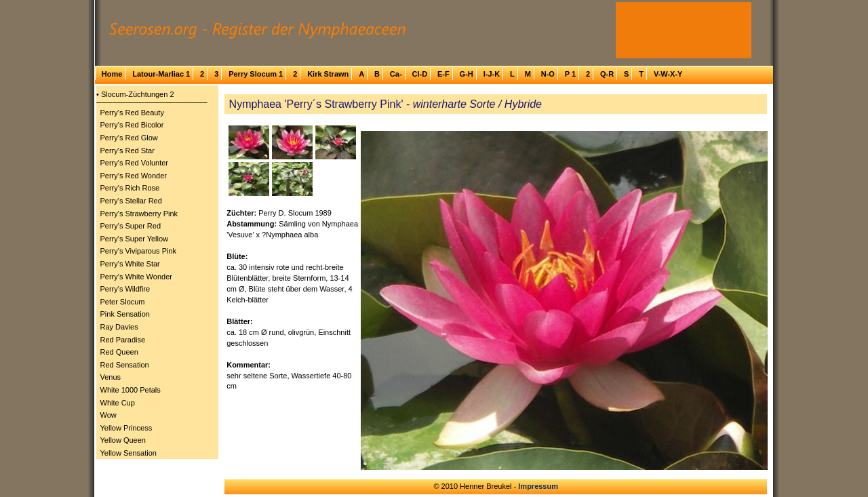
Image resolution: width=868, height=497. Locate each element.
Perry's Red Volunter (135, 163)
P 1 (570, 74)
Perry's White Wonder (136, 277)
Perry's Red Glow (129, 138)
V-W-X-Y (668, 74)
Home (112, 74)
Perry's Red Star (127, 151)
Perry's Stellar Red (131, 201)
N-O (548, 74)
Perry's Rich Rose (130, 188)
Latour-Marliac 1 (161, 74)
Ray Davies (119, 327)
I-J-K (492, 74)
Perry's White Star (130, 264)
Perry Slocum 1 (256, 74)
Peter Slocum (123, 302)
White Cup (118, 403)
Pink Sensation (125, 314)
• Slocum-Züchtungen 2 (135, 94)
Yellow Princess (126, 428)
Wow (108, 415)
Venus (111, 377)
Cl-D (419, 74)
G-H (467, 74)
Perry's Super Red (131, 226)
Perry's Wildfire (125, 289)
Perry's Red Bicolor (132, 125)
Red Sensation (125, 365)
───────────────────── (152, 102)
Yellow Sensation (129, 453)
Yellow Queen (123, 440)
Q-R (607, 74)
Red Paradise (123, 340)
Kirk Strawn (328, 74)
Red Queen (119, 352)
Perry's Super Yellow (135, 239)
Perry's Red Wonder (134, 176)
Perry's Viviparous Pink (139, 251)
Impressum (538, 486)
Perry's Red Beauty (132, 113)
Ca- (396, 74)
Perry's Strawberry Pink (139, 214)
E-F (443, 74)
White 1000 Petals (131, 390)
